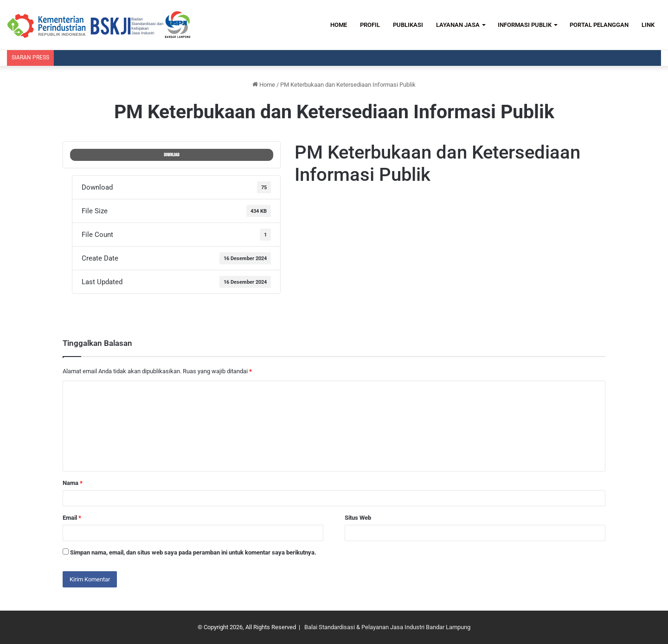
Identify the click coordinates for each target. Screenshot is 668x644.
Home (264, 85)
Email (72, 518)
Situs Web (358, 518)
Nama (73, 483)
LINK (648, 25)
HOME (339, 25)
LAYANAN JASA (458, 25)
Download (171, 155)
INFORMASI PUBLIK (525, 25)
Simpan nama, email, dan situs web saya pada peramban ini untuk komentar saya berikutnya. (193, 552)
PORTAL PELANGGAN (599, 25)
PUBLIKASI (408, 25)
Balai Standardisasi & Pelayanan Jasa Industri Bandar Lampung (387, 627)
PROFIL (370, 25)
